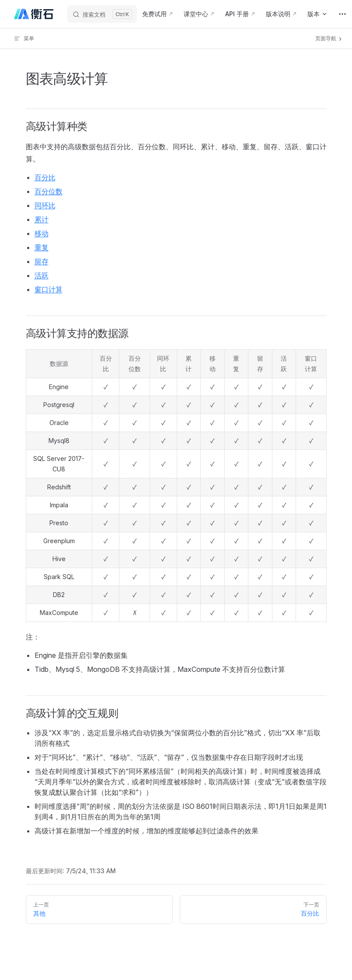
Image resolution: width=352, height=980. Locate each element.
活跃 (42, 275)
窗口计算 (49, 289)
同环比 (45, 205)
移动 (42, 233)
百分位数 (49, 191)
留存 (42, 261)
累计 (42, 219)
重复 (42, 247)
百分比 (45, 177)
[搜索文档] (102, 14)
